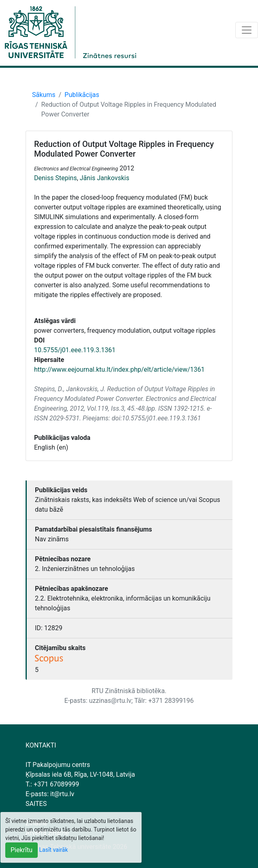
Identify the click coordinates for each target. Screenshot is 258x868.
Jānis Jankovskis (105, 178)
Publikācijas (82, 95)
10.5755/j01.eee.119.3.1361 (75, 350)
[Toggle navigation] (247, 30)
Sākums (44, 95)
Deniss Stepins (55, 178)
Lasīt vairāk (54, 850)
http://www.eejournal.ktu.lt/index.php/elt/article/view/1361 (119, 369)
